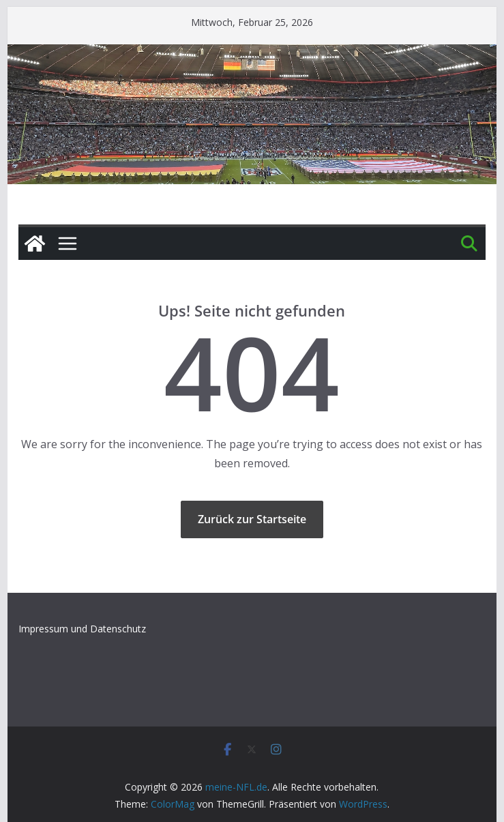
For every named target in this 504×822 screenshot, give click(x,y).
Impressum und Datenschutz (82, 629)
